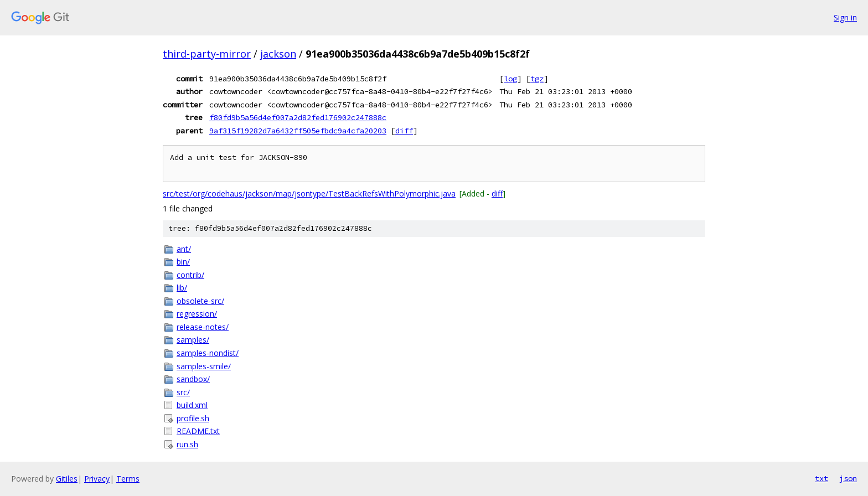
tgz (537, 79)
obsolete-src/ (200, 301)
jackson (278, 54)
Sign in (845, 17)
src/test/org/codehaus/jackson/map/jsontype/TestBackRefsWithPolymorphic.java (309, 193)
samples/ (193, 340)
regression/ (197, 314)
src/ (183, 392)
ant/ (184, 249)
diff (404, 131)
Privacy (97, 479)
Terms (128, 479)
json (848, 478)
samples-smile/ (204, 366)
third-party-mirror (207, 54)
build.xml (192, 405)
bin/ (183, 262)
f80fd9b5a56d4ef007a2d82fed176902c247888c (298, 117)
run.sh (187, 444)
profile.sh (193, 418)
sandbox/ (193, 379)
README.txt (198, 431)
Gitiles (67, 479)
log (510, 79)
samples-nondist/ (208, 353)
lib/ (182, 288)
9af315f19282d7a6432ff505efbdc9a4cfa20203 (298, 131)
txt (821, 478)
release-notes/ (203, 327)
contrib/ (190, 275)
